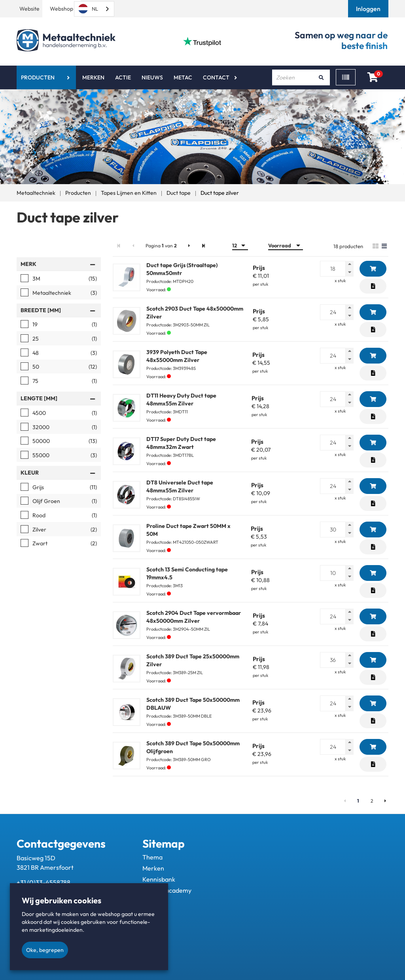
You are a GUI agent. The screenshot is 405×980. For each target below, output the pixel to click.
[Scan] (346, 77)
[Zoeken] (321, 77)
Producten (38, 77)
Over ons (155, 901)
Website (29, 9)
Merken (93, 77)
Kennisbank (159, 879)
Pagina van (161, 246)
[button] (369, 9)
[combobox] (94, 9)
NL (88, 9)
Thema (152, 857)
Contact (216, 77)
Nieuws (152, 77)
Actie (123, 77)
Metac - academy (167, 890)
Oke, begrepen (45, 950)
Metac (183, 77)
